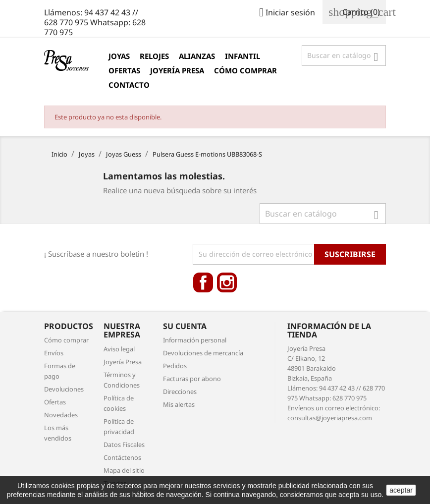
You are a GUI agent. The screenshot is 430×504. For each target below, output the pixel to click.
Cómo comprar (245, 70)
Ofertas (124, 70)
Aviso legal (119, 349)
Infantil (242, 56)
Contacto (129, 85)
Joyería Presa (177, 70)
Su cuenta (185, 326)
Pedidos (175, 366)
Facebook (203, 282)
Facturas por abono (192, 379)
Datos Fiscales (124, 445)
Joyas (119, 56)
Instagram (227, 282)
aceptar (401, 490)
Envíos (54, 353)
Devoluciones (64, 389)
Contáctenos (122, 457)
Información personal (195, 340)
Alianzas (197, 56)
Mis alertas (179, 404)
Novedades (61, 415)
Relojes (154, 56)
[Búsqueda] (344, 56)
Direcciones (180, 392)
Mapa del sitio (124, 470)
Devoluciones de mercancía (203, 353)
